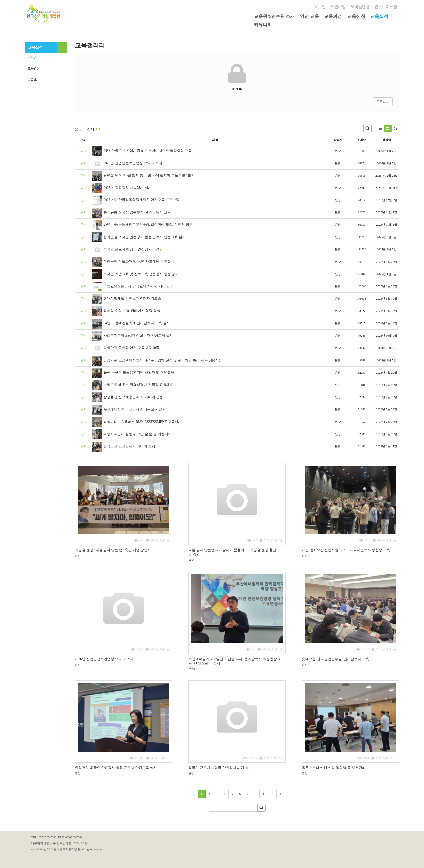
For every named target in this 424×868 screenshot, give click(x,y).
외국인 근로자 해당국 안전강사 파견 (131, 249)
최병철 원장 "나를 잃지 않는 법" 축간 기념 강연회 (113, 550)
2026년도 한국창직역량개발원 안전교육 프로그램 (142, 200)
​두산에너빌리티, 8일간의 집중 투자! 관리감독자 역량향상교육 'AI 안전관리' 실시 (234, 661)
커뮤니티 (263, 25)
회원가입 (338, 7)
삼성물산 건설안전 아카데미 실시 (129, 446)
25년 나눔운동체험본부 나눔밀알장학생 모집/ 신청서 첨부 (148, 225)
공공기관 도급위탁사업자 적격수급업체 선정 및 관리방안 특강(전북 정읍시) (162, 360)
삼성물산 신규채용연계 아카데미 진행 (133, 397)
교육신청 (356, 16)
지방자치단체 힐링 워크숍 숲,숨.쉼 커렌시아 (138, 434)
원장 (78, 556)
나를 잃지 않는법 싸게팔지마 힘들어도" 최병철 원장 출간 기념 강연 (234, 552)
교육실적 (379, 16)
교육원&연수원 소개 (274, 16)
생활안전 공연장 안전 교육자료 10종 (131, 348)
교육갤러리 (35, 57)
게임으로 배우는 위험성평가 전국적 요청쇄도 (138, 385)
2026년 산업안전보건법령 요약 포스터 (133, 163)
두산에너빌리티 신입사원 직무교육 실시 (135, 409)
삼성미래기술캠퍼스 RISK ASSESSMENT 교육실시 (143, 422)
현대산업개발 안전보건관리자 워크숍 (132, 299)
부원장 (192, 669)
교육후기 (34, 80)
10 (272, 794)
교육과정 (333, 16)
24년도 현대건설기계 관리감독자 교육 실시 (137, 323)
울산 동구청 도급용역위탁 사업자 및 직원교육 (139, 372)
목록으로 (383, 102)
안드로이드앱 (386, 7)
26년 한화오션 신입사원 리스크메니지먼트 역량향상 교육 (148, 151)
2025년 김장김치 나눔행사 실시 (128, 188)
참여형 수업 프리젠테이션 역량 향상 (132, 311)
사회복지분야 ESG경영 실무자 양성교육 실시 (138, 336)
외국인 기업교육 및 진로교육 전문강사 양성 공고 (141, 274)
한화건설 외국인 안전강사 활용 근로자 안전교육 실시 (145, 237)
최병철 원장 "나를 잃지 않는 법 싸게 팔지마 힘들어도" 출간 (149, 175)
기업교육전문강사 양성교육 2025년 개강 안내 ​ (139, 286)
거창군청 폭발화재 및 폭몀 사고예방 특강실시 (139, 261)
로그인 (320, 7)
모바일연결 (360, 7)
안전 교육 (309, 16)
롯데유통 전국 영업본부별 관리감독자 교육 (137, 212)
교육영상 (34, 68)
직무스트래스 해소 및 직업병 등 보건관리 (334, 768)
